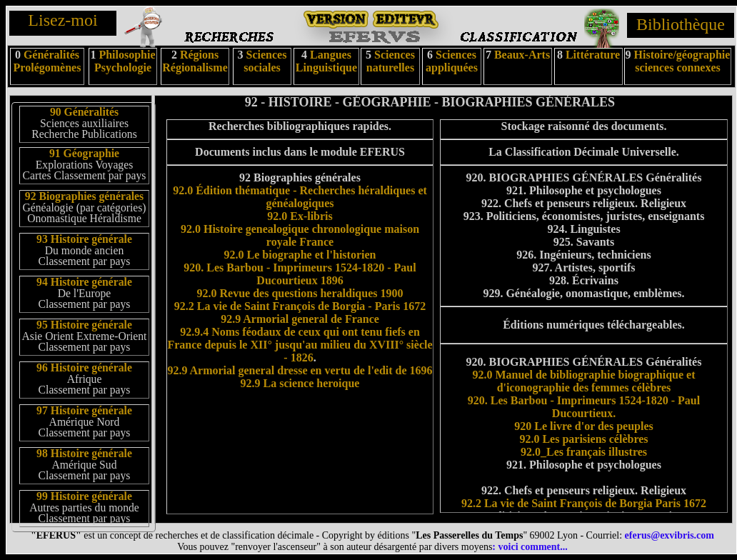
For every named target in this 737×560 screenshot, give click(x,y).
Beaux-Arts (521, 55)
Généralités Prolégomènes (47, 61)
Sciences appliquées (452, 61)
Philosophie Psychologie (125, 61)
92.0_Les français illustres (584, 452)
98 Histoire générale (84, 453)
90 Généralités (84, 112)
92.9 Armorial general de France (300, 319)
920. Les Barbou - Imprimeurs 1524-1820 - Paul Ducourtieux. (584, 407)
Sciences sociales (265, 61)
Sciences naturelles (391, 61)
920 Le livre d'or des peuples (584, 426)
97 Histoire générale (84, 410)
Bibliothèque (681, 24)
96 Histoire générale (84, 367)
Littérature (593, 55)
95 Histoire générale (84, 325)
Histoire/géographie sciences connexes (682, 61)
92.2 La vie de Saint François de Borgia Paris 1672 (584, 503)
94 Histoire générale (84, 282)
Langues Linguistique (326, 61)
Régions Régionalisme (195, 61)
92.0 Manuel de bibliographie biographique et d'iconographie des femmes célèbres (583, 381)
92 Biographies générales (84, 196)
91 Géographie (84, 153)
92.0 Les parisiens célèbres (583, 439)
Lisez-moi (62, 20)
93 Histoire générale (84, 239)
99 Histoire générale (84, 496)
